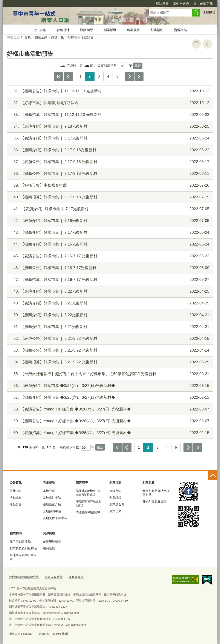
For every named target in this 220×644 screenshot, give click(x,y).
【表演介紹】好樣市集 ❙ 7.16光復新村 (109, 221)
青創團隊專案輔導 (88, 512)
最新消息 (16, 491)
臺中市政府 (181, 4)
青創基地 (63, 30)
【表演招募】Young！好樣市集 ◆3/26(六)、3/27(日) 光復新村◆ (109, 433)
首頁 (28, 37)
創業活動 (110, 30)
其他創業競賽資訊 (154, 502)
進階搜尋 (209, 13)
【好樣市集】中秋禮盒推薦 (109, 185)
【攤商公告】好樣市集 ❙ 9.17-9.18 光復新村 (109, 174)
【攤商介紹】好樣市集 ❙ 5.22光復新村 (109, 315)
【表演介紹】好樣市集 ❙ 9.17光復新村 (109, 138)
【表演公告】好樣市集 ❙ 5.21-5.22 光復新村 (109, 339)
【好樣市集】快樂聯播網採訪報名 (109, 103)
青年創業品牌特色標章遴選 (156, 493)
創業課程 (115, 498)
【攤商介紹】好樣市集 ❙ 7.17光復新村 (109, 233)
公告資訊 (40, 30)
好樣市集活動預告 (81, 37)
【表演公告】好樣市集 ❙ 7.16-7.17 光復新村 (109, 256)
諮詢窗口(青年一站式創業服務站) (89, 493)
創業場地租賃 (52, 542)
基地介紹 (49, 491)
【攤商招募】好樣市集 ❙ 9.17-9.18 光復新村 (109, 197)
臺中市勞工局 (203, 4)
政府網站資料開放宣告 (23, 577)
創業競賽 (133, 30)
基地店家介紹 (52, 504)
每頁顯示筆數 (107, 66)
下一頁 (129, 76)
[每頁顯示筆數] (123, 66)
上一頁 (68, 76)
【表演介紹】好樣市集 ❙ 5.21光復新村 (109, 303)
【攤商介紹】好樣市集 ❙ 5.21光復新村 (109, 327)
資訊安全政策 (51, 577)
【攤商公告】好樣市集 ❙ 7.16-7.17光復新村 (109, 268)
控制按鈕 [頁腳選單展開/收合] (213, 476)
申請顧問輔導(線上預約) (89, 503)
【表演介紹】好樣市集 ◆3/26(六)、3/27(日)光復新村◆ (109, 386)
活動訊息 (16, 498)
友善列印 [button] (196, 44)
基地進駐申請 (52, 498)
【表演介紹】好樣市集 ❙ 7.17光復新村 (109, 209)
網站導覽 (162, 4)
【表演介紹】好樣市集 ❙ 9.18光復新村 (109, 127)
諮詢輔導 (87, 30)
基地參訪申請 (52, 511)
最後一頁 (139, 76)
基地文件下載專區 (55, 518)
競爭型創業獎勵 (20, 542)
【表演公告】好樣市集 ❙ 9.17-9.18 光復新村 (109, 162)
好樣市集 (58, 37)
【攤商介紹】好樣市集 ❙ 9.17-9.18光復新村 (109, 150)
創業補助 (157, 30)
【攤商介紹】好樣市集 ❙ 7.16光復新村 (109, 244)
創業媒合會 (117, 504)
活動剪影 (16, 504)
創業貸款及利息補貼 (23, 548)
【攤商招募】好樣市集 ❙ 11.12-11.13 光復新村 (109, 115)
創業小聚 (115, 511)
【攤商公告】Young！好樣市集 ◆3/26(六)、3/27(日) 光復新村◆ (109, 421)
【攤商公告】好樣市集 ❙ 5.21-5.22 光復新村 (109, 350)
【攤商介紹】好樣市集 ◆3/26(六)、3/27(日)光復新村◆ (109, 398)
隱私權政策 (72, 577)
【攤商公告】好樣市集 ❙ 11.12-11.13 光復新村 (109, 91)
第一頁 (59, 76)
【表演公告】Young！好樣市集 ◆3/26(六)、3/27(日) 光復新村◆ (109, 409)
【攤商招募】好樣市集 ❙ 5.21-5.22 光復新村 (109, 362)
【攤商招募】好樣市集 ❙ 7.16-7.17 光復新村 (109, 280)
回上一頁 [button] (208, 44)
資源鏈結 (180, 30)
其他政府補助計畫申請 (23, 557)
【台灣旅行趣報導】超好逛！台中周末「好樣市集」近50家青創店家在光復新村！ (109, 374)
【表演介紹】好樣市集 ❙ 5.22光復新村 (109, 291)
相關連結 (49, 548)
